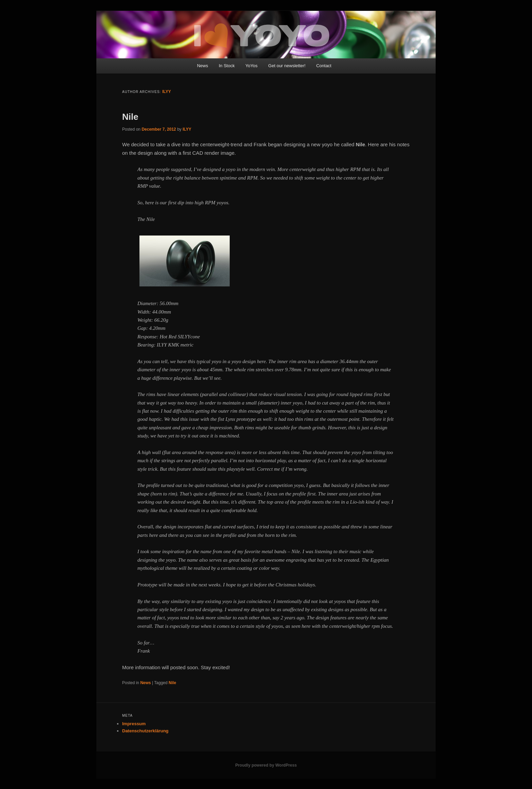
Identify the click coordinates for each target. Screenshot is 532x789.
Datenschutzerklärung (145, 731)
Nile (130, 117)
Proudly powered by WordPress (266, 765)
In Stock (227, 66)
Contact (324, 66)
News (203, 66)
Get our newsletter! (287, 66)
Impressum (134, 724)
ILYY (167, 92)
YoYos (251, 66)
